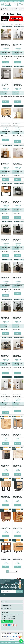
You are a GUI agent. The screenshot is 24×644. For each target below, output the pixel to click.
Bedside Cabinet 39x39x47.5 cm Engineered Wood (17, 357)
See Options (6, 62)
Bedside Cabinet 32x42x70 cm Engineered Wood (17, 241)
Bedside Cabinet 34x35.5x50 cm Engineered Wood (17, 279)
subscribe (20, 591)
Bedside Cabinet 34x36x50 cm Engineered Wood (17, 319)
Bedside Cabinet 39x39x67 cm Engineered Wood (17, 396)
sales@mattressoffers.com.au (12, 615)
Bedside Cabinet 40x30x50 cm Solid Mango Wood (6, 498)
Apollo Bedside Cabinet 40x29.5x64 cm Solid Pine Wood (17, 126)
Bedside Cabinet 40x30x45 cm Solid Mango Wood (6, 436)
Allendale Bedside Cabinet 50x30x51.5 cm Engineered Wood (17, 47)
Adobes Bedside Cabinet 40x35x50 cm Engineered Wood (6, 47)
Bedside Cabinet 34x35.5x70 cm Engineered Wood (5, 319)
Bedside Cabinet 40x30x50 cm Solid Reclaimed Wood (18, 528)
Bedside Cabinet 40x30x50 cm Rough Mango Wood (18, 436)
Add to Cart (6, 443)
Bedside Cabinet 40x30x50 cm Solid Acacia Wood (18, 467)
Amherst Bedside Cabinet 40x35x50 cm (18, 85)
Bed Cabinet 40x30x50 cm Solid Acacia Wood (6, 203)
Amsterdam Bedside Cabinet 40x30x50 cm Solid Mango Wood (6, 126)
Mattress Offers (10, 643)
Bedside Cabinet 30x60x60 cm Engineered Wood (17, 203)
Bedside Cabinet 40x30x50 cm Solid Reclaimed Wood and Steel (6, 560)
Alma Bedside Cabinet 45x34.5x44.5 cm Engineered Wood (5, 86)
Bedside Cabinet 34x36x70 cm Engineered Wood (5, 357)
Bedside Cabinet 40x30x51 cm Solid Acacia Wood (18, 559)
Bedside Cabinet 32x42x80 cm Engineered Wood (5, 279)
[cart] (18, 5)
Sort (12, 24)
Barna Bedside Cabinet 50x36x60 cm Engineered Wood (18, 165)
